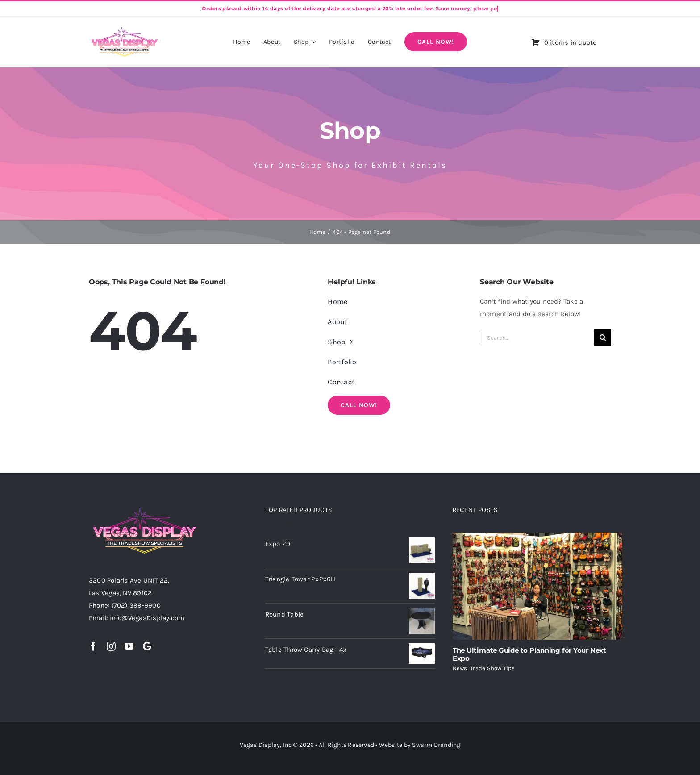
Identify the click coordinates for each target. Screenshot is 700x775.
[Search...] (537, 337)
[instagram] (111, 646)
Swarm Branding (436, 745)
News (460, 668)
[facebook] (93, 646)
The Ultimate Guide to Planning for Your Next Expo (529, 654)
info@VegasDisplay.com (147, 618)
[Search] (603, 337)
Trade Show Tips (492, 668)
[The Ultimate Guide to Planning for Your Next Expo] (537, 586)
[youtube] (129, 646)
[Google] (147, 646)
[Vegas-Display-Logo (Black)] (125, 29)
